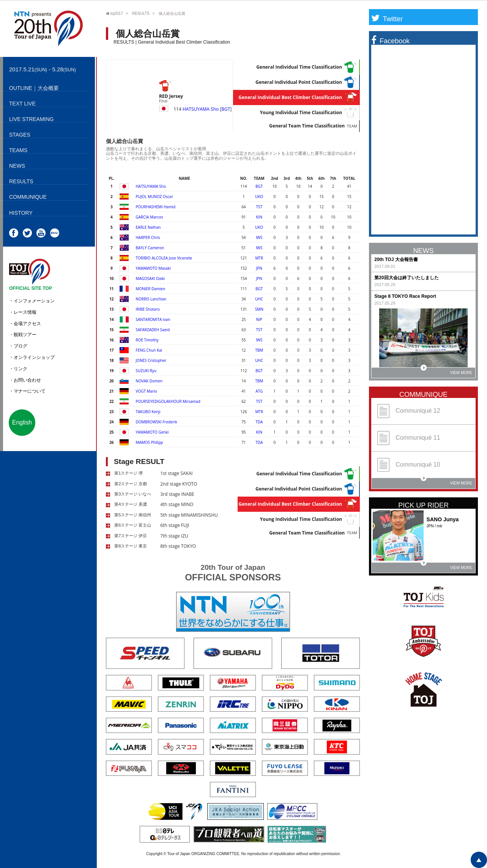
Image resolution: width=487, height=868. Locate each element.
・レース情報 (23, 312)
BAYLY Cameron (150, 248)
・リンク (18, 369)
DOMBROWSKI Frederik (157, 422)
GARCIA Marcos (150, 217)
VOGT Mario (147, 391)
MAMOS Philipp (150, 442)
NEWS (424, 251)
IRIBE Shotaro (148, 309)
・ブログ (18, 346)
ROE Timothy (147, 340)
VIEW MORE (446, 371)
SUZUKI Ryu (146, 371)
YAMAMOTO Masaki (154, 268)
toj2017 (114, 13)
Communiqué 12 (409, 411)
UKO (259, 197)
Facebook (390, 41)
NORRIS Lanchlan (151, 299)
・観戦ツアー (23, 335)
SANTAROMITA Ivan (153, 319)
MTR (259, 258)
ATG (259, 391)
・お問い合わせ (25, 380)
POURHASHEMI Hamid (156, 207)
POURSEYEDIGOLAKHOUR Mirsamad (168, 401)
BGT (226, 109)
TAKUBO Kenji (148, 412)
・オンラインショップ (32, 357)
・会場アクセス (25, 324)
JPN (259, 268)
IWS (259, 237)
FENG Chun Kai (149, 350)
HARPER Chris (148, 237)
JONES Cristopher (151, 360)
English (22, 422)
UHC (259, 299)
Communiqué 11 (409, 438)
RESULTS (141, 13)
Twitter (387, 19)
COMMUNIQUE (423, 395)
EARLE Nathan (148, 227)
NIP (259, 319)
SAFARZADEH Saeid (153, 330)
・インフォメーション (32, 301)
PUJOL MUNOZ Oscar (154, 197)
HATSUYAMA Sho (201, 109)
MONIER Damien (151, 289)
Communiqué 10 (409, 465)
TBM (259, 350)
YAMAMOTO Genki (152, 432)
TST (259, 207)
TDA (259, 422)
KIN (259, 217)
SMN (259, 309)
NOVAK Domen (149, 381)
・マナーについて (27, 391)
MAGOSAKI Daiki (151, 278)
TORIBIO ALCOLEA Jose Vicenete (164, 258)
